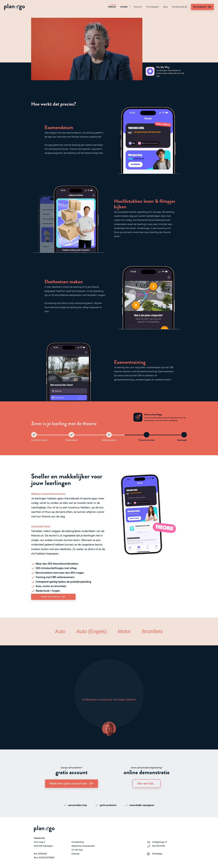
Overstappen (153, 7)
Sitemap (75, 854)
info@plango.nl (160, 842)
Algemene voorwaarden (83, 846)
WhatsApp (157, 854)
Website (112, 7)
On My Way (77, 850)
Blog (165, 7)
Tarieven (138, 7)
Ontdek (124, 7)
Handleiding (180, 7)
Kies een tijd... (147, 784)
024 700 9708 (158, 846)
